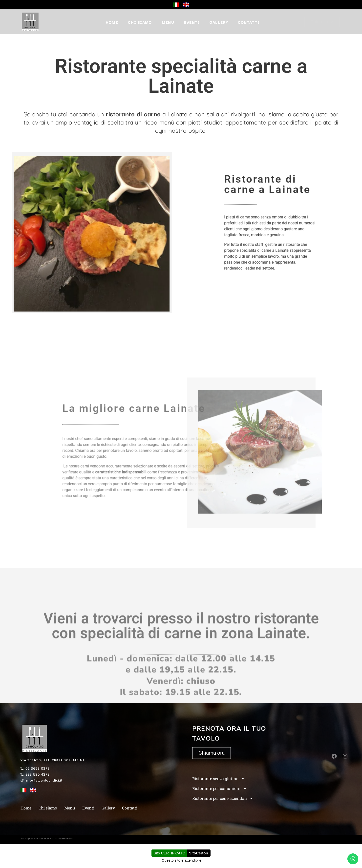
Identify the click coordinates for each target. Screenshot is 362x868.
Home (112, 22)
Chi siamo (140, 22)
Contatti (249, 22)
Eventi (192, 22)
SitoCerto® (199, 853)
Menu (168, 22)
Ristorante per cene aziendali (223, 798)
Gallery (219, 22)
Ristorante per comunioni (220, 788)
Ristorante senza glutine (218, 779)
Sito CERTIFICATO (170, 853)
